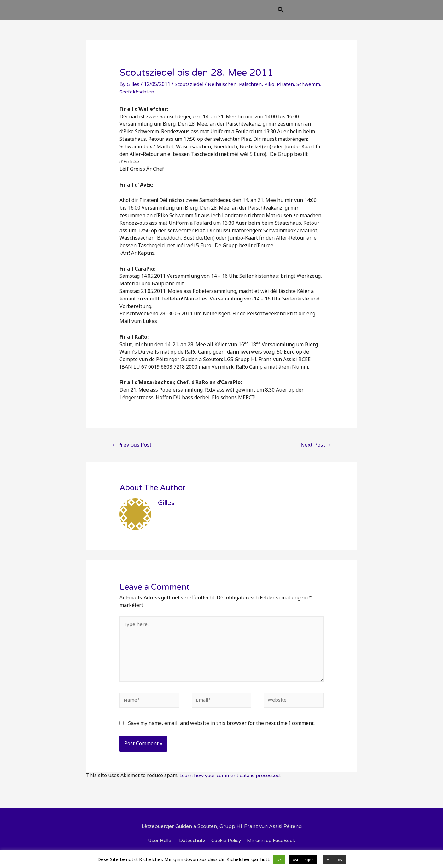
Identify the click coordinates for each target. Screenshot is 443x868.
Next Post (316, 450)
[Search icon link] (312, 13)
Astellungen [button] (303, 860)
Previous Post (131, 450)
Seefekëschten (163, 97)
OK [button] (279, 860)
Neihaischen (225, 89)
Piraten (290, 89)
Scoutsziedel (190, 89)
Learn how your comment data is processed (231, 784)
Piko (273, 89)
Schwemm (131, 97)
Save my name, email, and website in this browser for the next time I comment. (221, 732)
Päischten (254, 89)
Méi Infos (334, 860)
